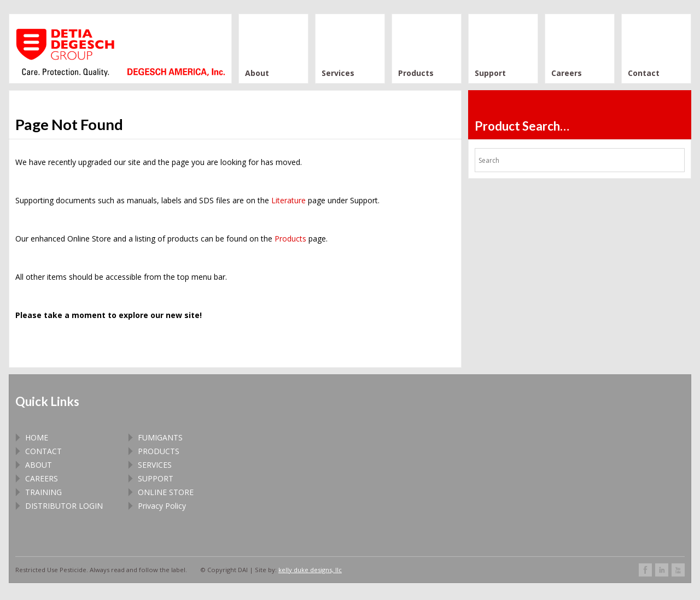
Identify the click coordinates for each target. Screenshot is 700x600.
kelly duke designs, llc (310, 570)
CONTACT (43, 451)
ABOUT (39, 465)
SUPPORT (156, 478)
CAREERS (42, 478)
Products (290, 239)
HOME (37, 437)
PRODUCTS (159, 451)
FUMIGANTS (160, 437)
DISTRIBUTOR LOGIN (64, 506)
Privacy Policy (162, 506)
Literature (288, 200)
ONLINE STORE (166, 492)
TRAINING (43, 492)
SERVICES (155, 465)
